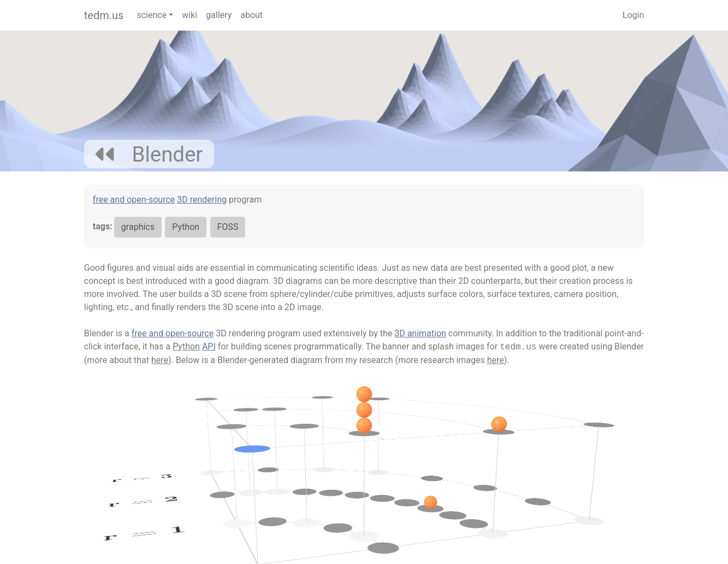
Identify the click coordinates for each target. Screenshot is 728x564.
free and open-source (134, 200)
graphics (138, 227)
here (160, 360)
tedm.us (104, 15)
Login (633, 15)
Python (186, 227)
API (209, 346)
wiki (190, 15)
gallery (219, 15)
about (251, 15)
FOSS (228, 227)
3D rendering (202, 200)
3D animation (420, 333)
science (152, 15)
